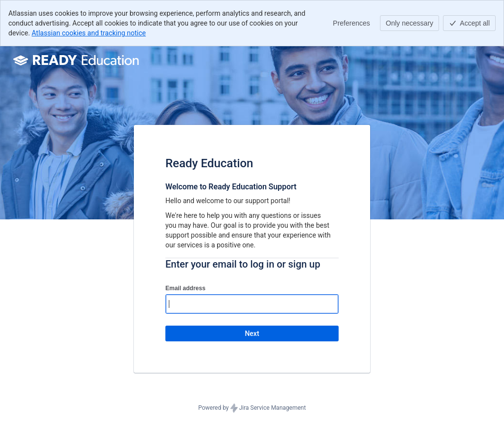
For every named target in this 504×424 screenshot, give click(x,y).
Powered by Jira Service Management (252, 408)
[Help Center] (77, 60)
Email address (185, 288)
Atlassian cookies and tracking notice (89, 33)
